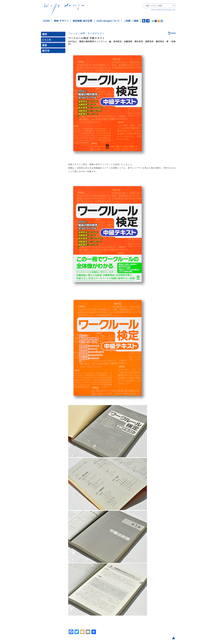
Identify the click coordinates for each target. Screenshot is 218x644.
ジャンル (54, 40)
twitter (144, 21)
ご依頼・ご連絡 (131, 21)
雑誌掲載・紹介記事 (83, 21)
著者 (54, 46)
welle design (64, 10)
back (172, 33)
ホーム (46, 21)
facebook (148, 21)
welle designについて (108, 21)
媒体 (54, 35)
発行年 (54, 51)
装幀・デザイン (61, 21)
